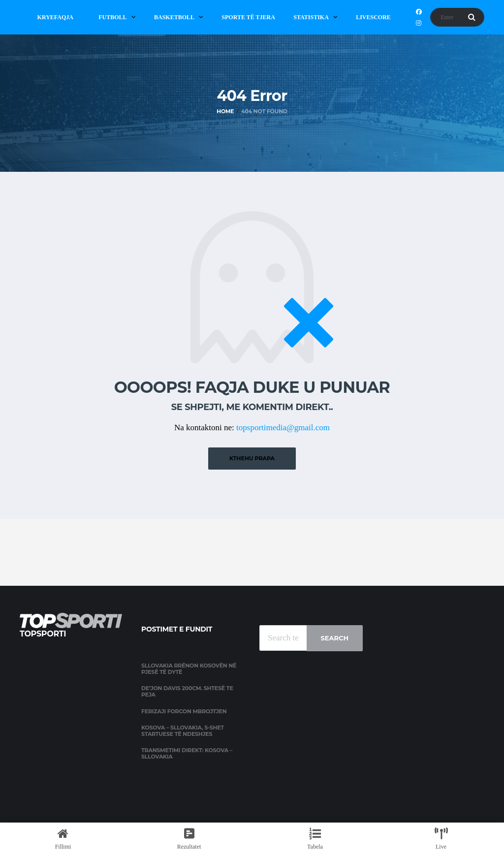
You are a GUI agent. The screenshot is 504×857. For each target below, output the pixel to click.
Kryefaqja (55, 17)
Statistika (311, 17)
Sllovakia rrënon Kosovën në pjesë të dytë (189, 669)
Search (335, 638)
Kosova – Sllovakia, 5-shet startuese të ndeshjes (183, 731)
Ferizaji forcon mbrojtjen (184, 711)
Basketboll (174, 17)
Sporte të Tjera (248, 17)
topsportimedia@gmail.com (283, 428)
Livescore (373, 17)
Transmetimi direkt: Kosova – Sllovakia (187, 753)
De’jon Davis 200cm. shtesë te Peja (187, 691)
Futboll (112, 17)
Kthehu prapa (252, 458)
